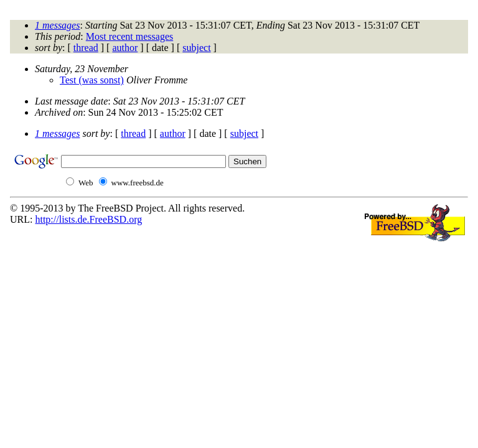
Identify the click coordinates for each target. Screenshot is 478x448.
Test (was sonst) (92, 80)
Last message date (71, 101)
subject (196, 48)
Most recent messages (129, 36)
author (125, 48)
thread (86, 48)
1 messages (57, 25)
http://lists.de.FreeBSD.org (88, 219)
